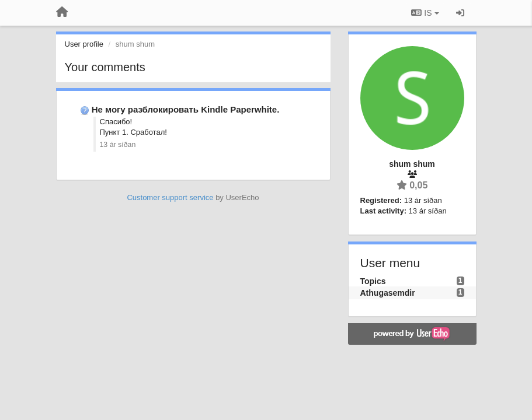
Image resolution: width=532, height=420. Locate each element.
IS (425, 13)
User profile (84, 44)
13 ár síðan (118, 145)
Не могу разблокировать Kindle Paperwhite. (186, 109)
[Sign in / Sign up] (460, 13)
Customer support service (170, 197)
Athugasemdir (388, 293)
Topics (373, 281)
